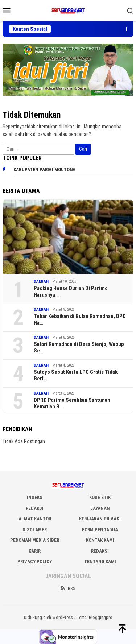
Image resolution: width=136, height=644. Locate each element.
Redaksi (100, 551)
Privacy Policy (35, 562)
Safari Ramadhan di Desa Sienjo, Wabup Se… (79, 347)
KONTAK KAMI (100, 540)
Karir (35, 551)
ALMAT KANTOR (35, 519)
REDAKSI (35, 508)
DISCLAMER (35, 530)
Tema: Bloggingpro (95, 617)
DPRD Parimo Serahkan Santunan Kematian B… (72, 403)
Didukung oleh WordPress (48, 617)
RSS (67, 588)
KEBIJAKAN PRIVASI (100, 519)
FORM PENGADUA (100, 530)
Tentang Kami (100, 562)
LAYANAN (100, 508)
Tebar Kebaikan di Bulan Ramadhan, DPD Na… (80, 319)
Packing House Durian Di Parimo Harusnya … (71, 292)
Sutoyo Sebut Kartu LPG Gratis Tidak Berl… (76, 375)
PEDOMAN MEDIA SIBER (35, 540)
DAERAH (41, 282)
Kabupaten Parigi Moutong (45, 170)
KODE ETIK (100, 497)
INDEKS (35, 497)
